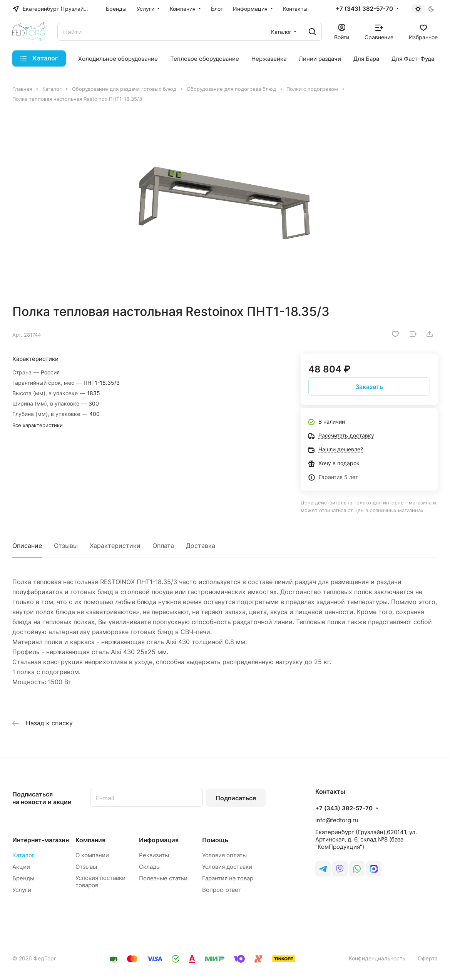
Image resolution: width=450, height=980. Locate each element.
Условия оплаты (224, 855)
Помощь (215, 840)
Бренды (23, 878)
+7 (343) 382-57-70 (364, 9)
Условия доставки (227, 867)
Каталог (23, 855)
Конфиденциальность (377, 958)
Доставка (201, 546)
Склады (150, 867)
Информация (159, 840)
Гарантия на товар (228, 878)
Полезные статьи (163, 878)
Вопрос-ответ (222, 890)
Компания (90, 840)
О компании (92, 855)
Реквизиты (154, 855)
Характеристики (115, 546)
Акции (21, 867)
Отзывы (66, 546)
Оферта (428, 958)
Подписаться (236, 798)
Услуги (22, 890)
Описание (27, 546)
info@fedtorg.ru (337, 820)
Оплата (163, 546)
